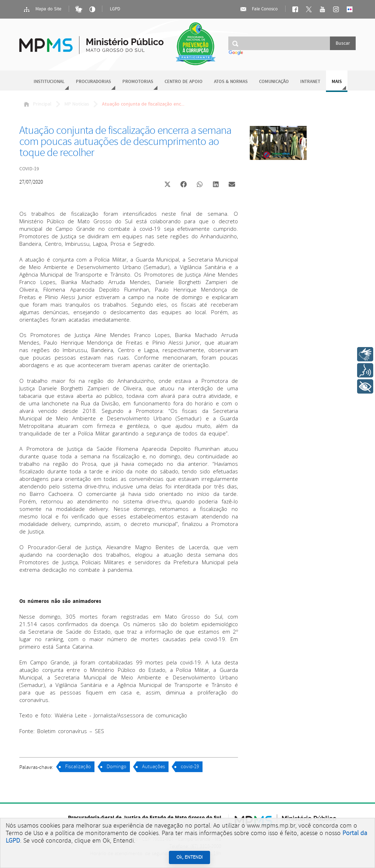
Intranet (310, 82)
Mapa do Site (42, 9)
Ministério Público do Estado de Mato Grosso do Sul (91, 41)
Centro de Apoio (184, 82)
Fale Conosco (259, 9)
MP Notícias (77, 104)
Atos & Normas (231, 82)
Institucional (49, 82)
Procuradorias (93, 82)
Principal (38, 104)
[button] (167, 185)
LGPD (115, 9)
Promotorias (138, 82)
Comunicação (274, 82)
